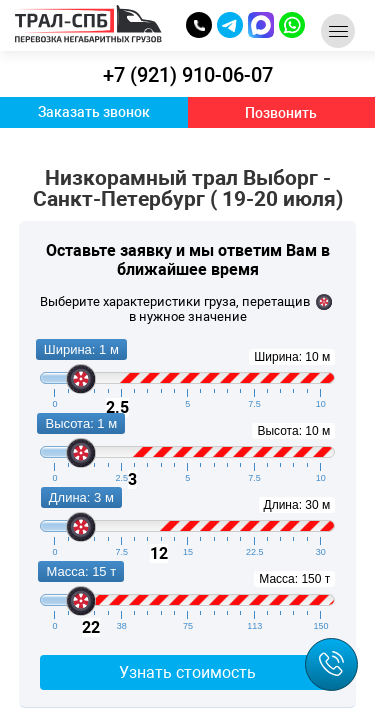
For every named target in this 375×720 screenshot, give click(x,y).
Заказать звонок (94, 112)
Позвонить (281, 113)
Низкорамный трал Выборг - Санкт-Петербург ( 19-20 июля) (188, 189)
